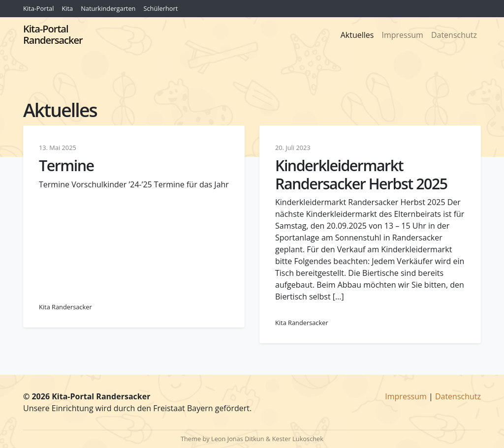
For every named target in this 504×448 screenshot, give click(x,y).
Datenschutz (454, 35)
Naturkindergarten (108, 8)
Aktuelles (357, 35)
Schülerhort (160, 8)
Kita (67, 8)
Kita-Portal (38, 8)
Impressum (402, 35)
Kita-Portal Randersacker (53, 34)
